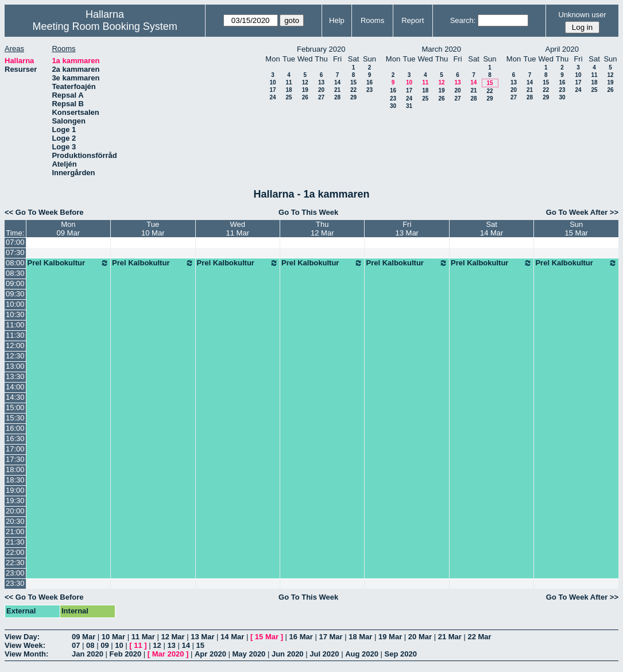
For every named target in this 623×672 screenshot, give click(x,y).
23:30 (15, 583)
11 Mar (143, 637)
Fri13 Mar (407, 229)
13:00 (15, 366)
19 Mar (390, 637)
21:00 (15, 532)
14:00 (15, 387)
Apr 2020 (210, 654)
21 (337, 90)
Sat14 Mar (492, 229)
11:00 (15, 325)
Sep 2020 (401, 654)
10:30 (15, 314)
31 (409, 106)
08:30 (15, 273)
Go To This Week (308, 212)
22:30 (15, 563)
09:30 (15, 294)
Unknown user (582, 15)
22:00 (15, 552)
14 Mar (232, 637)
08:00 (15, 263)
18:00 (15, 470)
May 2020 (249, 654)
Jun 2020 (288, 654)
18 (289, 90)
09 (105, 645)
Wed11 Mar (238, 229)
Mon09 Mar (68, 229)
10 (272, 82)
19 (305, 90)
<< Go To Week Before (44, 212)
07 (76, 645)
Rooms (372, 20)
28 (337, 97)
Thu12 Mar (322, 229)
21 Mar (450, 637)
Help (337, 20)
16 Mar (301, 637)
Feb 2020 (126, 654)
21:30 (15, 542)
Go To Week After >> (582, 212)
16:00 (15, 428)
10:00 (15, 304)
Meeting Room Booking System (105, 26)
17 (272, 90)
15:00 (15, 408)
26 (305, 97)
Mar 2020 (168, 654)
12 (305, 82)
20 (321, 90)
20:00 (15, 511)
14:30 (15, 397)
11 (289, 82)
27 (321, 97)
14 (337, 82)
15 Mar (267, 637)
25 (289, 97)
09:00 (15, 283)
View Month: (26, 654)
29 (353, 97)
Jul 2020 (324, 654)
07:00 (15, 242)
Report (413, 20)
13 (321, 82)
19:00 (15, 490)
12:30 (15, 356)
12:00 (15, 345)
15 (353, 82)
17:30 (15, 459)
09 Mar (84, 637)
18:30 (15, 480)
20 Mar (420, 637)
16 (369, 82)
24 (272, 97)
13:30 (15, 376)
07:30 (15, 252)
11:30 (15, 335)
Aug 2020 (362, 654)
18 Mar (360, 637)
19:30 (15, 501)
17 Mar (330, 637)
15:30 (15, 418)
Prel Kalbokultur (68, 263)
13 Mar (202, 637)
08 (90, 645)
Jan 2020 (88, 654)
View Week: (25, 645)
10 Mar (113, 637)
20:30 (15, 521)
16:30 (15, 439)
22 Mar (479, 637)
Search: (463, 20)
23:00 (15, 573)
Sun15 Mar (576, 229)
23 (369, 90)
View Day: (22, 637)
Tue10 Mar (153, 229)
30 (393, 106)
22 (353, 90)
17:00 (15, 449)
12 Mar (173, 637)
